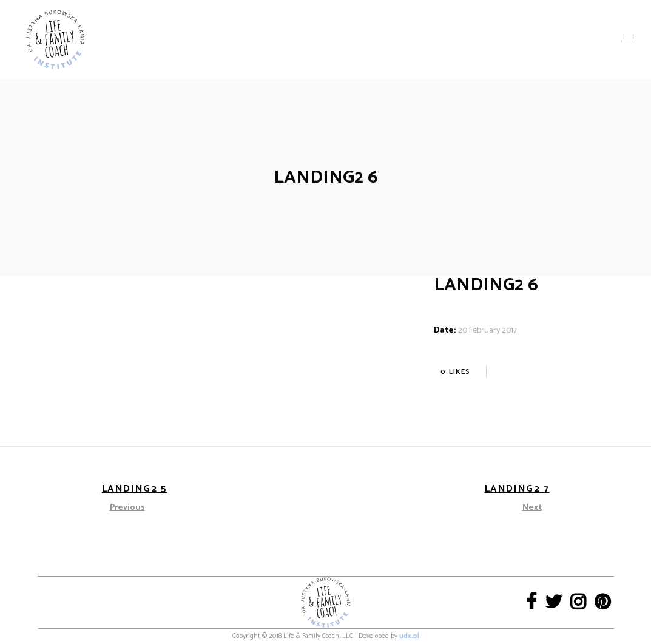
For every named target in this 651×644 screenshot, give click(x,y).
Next (532, 508)
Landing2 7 (517, 489)
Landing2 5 (135, 489)
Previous (127, 508)
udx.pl (409, 636)
